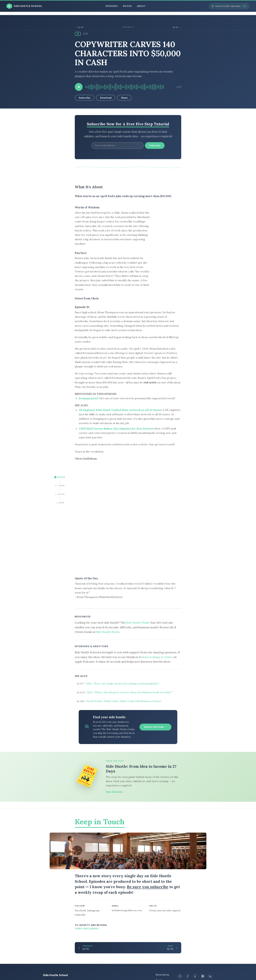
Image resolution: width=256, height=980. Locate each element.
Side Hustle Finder (138, 623)
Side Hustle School (55, 975)
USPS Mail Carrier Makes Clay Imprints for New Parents (116, 428)
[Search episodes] (229, 6)
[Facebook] (187, 976)
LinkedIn (80, 915)
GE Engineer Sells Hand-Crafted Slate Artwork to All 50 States (120, 410)
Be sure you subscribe (148, 887)
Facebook (80, 910)
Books (127, 6)
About (141, 6)
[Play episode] (79, 87)
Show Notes (162, 975)
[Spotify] (203, 976)
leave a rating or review (157, 657)
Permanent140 (88, 398)
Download (106, 98)
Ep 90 (79, 27)
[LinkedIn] (210, 976)
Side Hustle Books (108, 632)
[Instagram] (180, 976)
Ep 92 (177, 27)
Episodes (112, 6)
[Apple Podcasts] (195, 976)
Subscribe (84, 98)
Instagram (93, 910)
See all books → (116, 792)
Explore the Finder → (155, 727)
